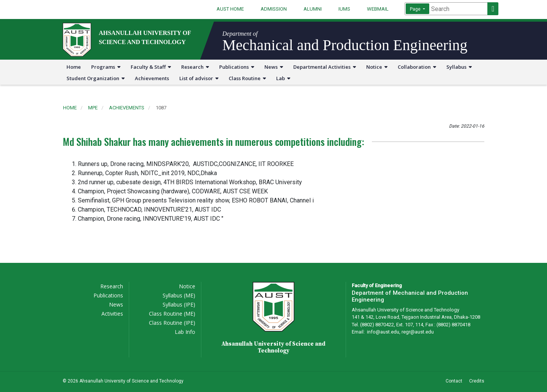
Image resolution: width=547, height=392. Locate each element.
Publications (237, 67)
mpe (93, 108)
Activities (112, 314)
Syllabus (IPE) (179, 304)
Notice (377, 67)
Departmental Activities (325, 67)
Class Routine (247, 78)
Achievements (152, 78)
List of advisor (199, 78)
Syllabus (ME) (179, 295)
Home (74, 67)
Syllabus (459, 67)
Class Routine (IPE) (172, 323)
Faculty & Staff (151, 67)
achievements (127, 108)
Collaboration (417, 67)
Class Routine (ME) (172, 314)
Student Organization (96, 78)
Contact (454, 381)
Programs (106, 67)
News (274, 67)
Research (195, 67)
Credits (477, 381)
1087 (161, 108)
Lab (283, 78)
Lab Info (185, 332)
